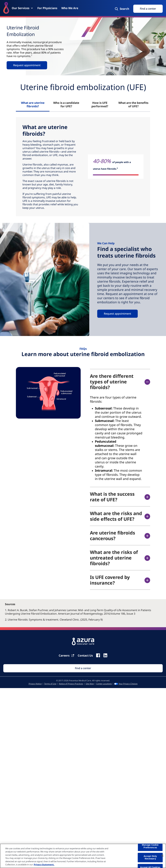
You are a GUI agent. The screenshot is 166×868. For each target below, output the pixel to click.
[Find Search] (83, 668)
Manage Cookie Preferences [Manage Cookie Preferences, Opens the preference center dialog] (150, 846)
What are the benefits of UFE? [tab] (133, 104)
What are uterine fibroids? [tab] (33, 104)
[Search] (122, 9)
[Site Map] (90, 684)
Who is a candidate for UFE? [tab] (66, 104)
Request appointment (27, 65)
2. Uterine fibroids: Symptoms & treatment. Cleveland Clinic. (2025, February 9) (54, 620)
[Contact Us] (85, 655)
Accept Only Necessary (150, 857)
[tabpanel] (83, 167)
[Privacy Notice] (35, 684)
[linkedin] (105, 655)
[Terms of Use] (50, 684)
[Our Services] (22, 8)
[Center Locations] (104, 684)
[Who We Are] (70, 8)
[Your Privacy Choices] (126, 684)
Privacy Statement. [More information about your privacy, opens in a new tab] (44, 865)
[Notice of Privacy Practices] (71, 684)
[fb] (98, 655)
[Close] (162, 856)
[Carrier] (67, 655)
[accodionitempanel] (116, 438)
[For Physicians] (47, 8)
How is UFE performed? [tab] (100, 104)
